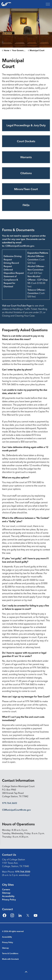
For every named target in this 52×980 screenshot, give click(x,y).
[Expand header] (48, 4)
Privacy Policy (9, 900)
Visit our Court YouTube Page (17, 306)
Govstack (15, 959)
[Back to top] (26, 972)
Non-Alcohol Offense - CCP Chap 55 (38, 280)
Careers (6, 889)
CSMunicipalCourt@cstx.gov (20, 246)
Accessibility (8, 896)
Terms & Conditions (10, 953)
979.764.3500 (23, 872)
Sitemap (6, 893)
